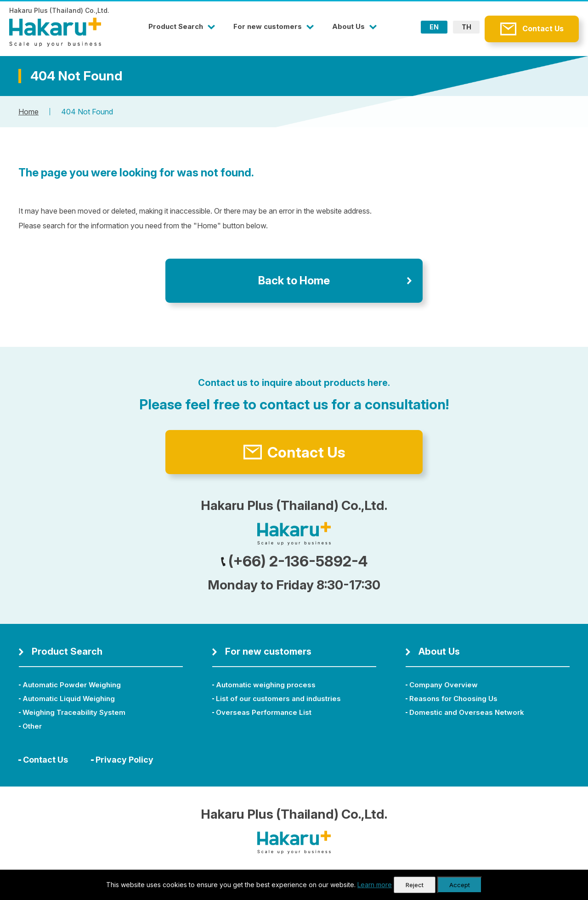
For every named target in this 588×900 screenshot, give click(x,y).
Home (28, 112)
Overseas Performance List (264, 712)
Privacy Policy (124, 760)
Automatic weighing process (266, 685)
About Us (348, 26)
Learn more (375, 885)
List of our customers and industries (278, 699)
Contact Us (543, 28)
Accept (460, 885)
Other (32, 726)
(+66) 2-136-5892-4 (294, 561)
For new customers (268, 26)
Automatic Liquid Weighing (69, 699)
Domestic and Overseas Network (467, 712)
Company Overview (444, 685)
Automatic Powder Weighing (72, 685)
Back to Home (294, 280)
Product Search (176, 26)
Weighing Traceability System (74, 712)
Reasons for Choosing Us (453, 699)
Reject (415, 885)
